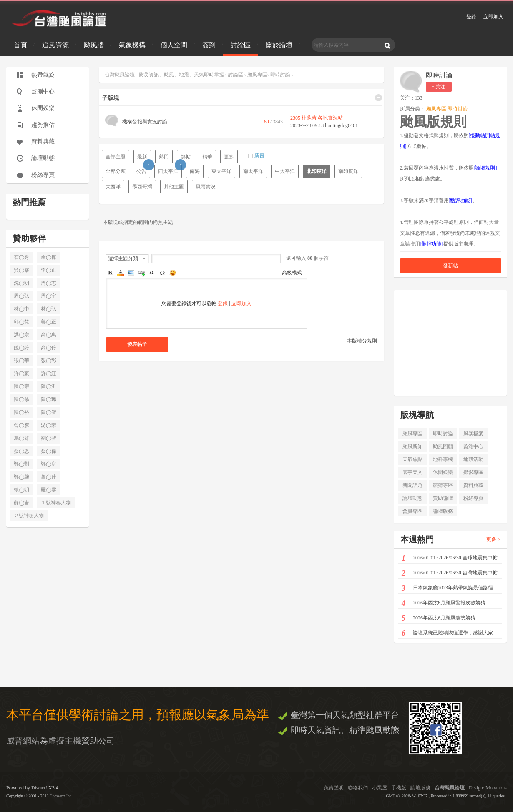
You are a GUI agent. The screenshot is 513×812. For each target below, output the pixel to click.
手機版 (399, 788)
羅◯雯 (49, 490)
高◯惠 (49, 335)
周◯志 (49, 283)
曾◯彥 (21, 425)
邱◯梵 (21, 322)
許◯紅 (49, 373)
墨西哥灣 (142, 187)
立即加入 (493, 17)
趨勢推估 (43, 125)
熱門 (164, 157)
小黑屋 (380, 788)
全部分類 (116, 171)
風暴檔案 (473, 434)
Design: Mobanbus (488, 788)
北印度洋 (317, 171)
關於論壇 (279, 45)
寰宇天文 (412, 472)
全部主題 (116, 157)
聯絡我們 (358, 788)
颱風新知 (412, 446)
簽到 (209, 45)
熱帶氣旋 (43, 75)
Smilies (173, 273)
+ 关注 (439, 87)
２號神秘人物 (29, 516)
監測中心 (43, 91)
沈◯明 (21, 283)
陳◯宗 (21, 386)
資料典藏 (43, 142)
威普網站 (23, 741)
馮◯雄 (21, 438)
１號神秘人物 (56, 503)
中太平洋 (285, 171)
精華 (207, 157)
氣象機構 (132, 45)
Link (141, 273)
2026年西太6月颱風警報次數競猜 (444, 603)
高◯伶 (49, 348)
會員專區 (412, 511)
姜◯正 (49, 322)
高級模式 (292, 273)
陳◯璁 (49, 399)
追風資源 (55, 45)
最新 (142, 157)
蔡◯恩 (21, 451)
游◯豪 (49, 425)
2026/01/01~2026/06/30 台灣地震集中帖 (450, 573)
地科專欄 (443, 459)
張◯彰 (49, 361)
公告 (143, 169)
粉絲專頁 (43, 175)
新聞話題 (412, 485)
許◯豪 (21, 373)
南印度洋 (348, 171)
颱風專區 (257, 75)
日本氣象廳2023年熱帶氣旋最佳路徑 (447, 588)
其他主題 (174, 187)
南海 (195, 171)
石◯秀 (21, 257)
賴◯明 (21, 490)
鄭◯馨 (21, 477)
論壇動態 (43, 158)
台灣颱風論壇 (450, 788)
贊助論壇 (443, 498)
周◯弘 (21, 296)
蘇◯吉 (21, 503)
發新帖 (450, 266)
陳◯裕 (21, 412)
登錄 (471, 17)
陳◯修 (21, 399)
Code (162, 273)
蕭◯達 (49, 477)
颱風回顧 (443, 446)
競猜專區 (443, 485)
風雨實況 (206, 187)
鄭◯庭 (49, 464)
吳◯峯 (21, 270)
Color (121, 273)
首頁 (20, 45)
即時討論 (280, 75)
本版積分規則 (362, 341)
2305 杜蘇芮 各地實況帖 (317, 118)
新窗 (259, 155)
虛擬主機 (65, 741)
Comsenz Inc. (61, 796)
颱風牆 (94, 45)
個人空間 (174, 45)
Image (131, 273)
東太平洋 (221, 171)
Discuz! (39, 788)
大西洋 (113, 187)
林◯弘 (49, 309)
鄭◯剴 (21, 464)
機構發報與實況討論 (145, 122)
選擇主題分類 (123, 258)
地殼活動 (473, 459)
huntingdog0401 (341, 125)
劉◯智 (49, 438)
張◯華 (21, 361)
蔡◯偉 (49, 451)
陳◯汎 (49, 386)
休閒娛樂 (43, 108)
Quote (152, 273)
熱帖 (186, 157)
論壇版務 (443, 511)
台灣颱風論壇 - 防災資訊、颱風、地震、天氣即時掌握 (165, 75)
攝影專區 (473, 472)
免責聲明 (334, 788)
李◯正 (49, 270)
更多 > (493, 539)
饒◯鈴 (21, 348)
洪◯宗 (21, 335)
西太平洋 (170, 169)
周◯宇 (49, 296)
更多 (229, 157)
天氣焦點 (412, 459)
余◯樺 (49, 257)
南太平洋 (253, 171)
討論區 (241, 45)
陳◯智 (49, 412)
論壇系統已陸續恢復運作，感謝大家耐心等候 (452, 633)
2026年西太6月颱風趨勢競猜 (439, 618)
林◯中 (21, 309)
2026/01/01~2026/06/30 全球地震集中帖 (450, 558)
